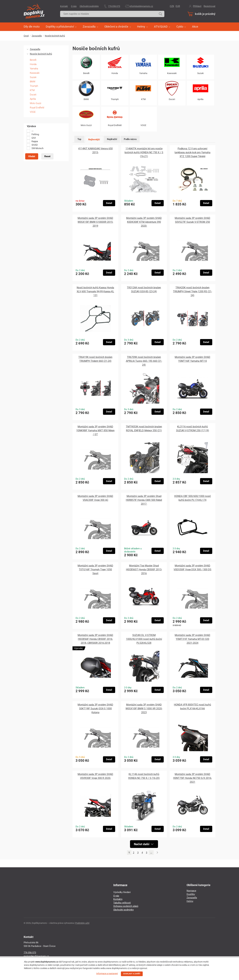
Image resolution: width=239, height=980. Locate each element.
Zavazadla (37, 36)
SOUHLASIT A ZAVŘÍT (132, 974)
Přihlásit (197, 6)
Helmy (190, 901)
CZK (172, 6)
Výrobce (31, 126)
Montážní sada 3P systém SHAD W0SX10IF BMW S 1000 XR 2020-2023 (144, 709)
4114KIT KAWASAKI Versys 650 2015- (95, 150)
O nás (74, 6)
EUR (178, 6)
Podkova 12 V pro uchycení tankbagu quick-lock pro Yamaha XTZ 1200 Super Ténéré (192, 152)
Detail (109, 203)
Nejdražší (112, 139)
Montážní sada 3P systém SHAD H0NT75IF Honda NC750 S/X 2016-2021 (192, 778)
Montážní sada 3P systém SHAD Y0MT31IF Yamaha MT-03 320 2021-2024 (192, 639)
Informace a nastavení (107, 973)
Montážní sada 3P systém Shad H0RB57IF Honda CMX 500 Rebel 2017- (144, 500)
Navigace (191, 891)
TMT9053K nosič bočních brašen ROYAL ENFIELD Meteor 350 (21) (144, 429)
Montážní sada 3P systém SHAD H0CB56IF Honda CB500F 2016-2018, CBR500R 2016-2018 (95, 639)
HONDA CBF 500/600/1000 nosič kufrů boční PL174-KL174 (193, 498)
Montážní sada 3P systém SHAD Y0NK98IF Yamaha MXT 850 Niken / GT (95, 430)
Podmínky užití (82, 923)
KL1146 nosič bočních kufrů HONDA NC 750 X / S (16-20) (144, 776)
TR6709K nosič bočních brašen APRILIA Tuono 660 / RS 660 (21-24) (144, 361)
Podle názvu (130, 139)
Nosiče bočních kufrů (55, 36)
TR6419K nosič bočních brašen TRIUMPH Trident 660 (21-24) (95, 359)
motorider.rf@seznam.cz (36, 956)
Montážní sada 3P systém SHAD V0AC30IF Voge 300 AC (95, 498)
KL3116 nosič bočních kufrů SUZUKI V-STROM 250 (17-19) (193, 429)
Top (79, 139)
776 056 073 (114, 6)
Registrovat (209, 6)
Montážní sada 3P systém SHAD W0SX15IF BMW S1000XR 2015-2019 (95, 222)
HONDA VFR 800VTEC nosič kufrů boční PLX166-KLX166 (192, 707)
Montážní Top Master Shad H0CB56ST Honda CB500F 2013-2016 (144, 569)
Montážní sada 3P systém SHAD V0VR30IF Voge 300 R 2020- (95, 776)
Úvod (26, 36)
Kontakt (64, 6)
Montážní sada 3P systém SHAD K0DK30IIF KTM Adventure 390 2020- (144, 222)
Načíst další (144, 844)
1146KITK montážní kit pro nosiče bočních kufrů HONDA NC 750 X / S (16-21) (144, 152)
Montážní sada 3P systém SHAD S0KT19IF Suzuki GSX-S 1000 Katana (95, 709)
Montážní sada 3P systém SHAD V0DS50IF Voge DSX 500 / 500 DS (192, 568)
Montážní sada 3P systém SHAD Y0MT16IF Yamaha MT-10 (192, 359)
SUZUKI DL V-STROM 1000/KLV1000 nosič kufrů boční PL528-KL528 (144, 639)
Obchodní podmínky (89, 6)
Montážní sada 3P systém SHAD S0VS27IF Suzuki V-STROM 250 (192, 220)
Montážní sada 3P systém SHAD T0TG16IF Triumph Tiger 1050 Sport (95, 569)
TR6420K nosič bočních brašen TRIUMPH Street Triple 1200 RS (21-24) (192, 291)
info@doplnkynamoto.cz (141, 6)
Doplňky (191, 894)
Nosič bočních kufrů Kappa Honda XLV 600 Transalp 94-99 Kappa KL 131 (95, 291)
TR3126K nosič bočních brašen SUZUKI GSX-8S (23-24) (144, 290)
